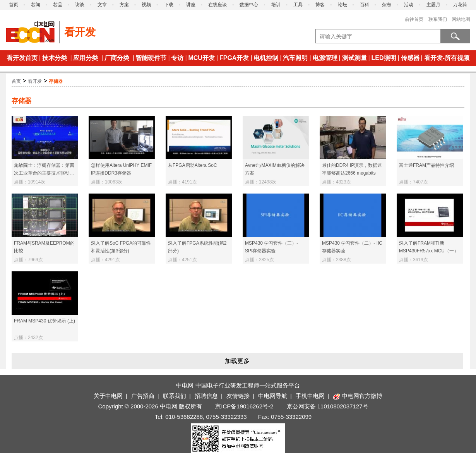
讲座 (191, 5)
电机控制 (266, 58)
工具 (298, 5)
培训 (276, 5)
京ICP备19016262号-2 (244, 406)
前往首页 (414, 19)
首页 (14, 5)
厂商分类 (117, 58)
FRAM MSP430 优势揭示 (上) (45, 321)
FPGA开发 (234, 58)
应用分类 (86, 58)
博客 (320, 5)
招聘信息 (206, 396)
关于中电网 (108, 396)
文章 (102, 5)
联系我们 (438, 19)
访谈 (80, 5)
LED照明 (384, 58)
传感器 (410, 58)
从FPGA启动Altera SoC (193, 165)
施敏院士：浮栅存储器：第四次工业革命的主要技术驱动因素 (44, 173)
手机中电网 (310, 396)
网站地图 (461, 19)
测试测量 (354, 58)
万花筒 (460, 5)
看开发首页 (22, 58)
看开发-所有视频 (447, 58)
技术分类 (55, 58)
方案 (124, 5)
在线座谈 (217, 5)
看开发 (35, 81)
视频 (146, 5)
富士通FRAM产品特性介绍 (426, 165)
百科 (365, 5)
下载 (169, 5)
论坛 (342, 5)
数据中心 (249, 5)
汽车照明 (295, 58)
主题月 (433, 5)
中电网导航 (273, 396)
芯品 (58, 5)
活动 (409, 5)
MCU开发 (201, 58)
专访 (177, 58)
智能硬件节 (151, 58)
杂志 (387, 5)
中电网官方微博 (358, 396)
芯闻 (36, 5)
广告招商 (143, 396)
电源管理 (325, 58)
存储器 (56, 81)
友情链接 (238, 396)
